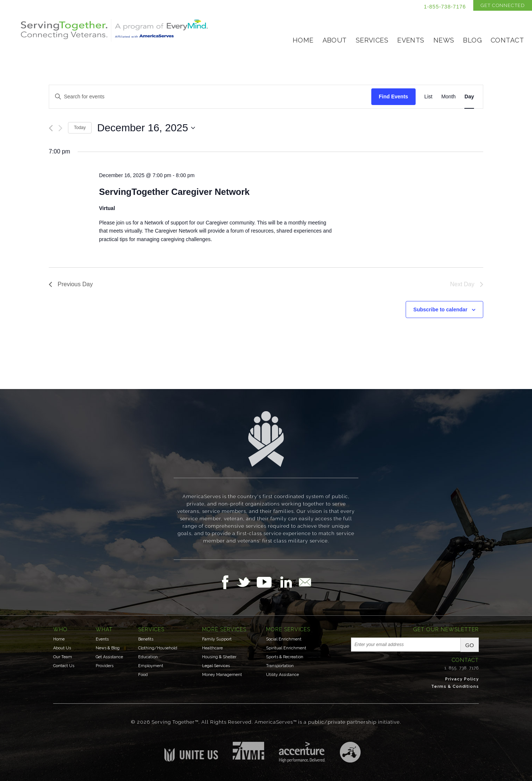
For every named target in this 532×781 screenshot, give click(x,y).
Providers (105, 666)
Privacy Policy (462, 679)
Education (148, 657)
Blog (472, 40)
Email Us (305, 582)
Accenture (302, 752)
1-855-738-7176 (445, 7)
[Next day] (60, 128)
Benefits (146, 639)
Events (411, 40)
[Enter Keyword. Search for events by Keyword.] (210, 97)
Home (303, 40)
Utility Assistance (282, 675)
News (444, 40)
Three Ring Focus (350, 752)
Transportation (280, 666)
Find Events (393, 97)
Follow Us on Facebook (227, 582)
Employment (151, 666)
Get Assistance (109, 657)
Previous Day (71, 284)
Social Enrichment (284, 639)
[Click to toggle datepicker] (146, 128)
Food (143, 675)
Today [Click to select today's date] (80, 128)
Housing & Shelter (219, 657)
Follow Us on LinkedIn (288, 582)
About (335, 40)
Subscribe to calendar (440, 310)
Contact (507, 40)
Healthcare (212, 648)
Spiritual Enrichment (286, 648)
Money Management (222, 675)
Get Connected (503, 5)
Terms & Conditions (455, 687)
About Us (62, 648)
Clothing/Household (158, 648)
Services (372, 40)
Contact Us (64, 666)
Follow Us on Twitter (247, 582)
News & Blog (108, 648)
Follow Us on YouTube (268, 582)
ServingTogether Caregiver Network (174, 192)
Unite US (191, 752)
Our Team (63, 657)
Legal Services (216, 666)
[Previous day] (51, 128)
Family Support (217, 639)
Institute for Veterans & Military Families (248, 751)
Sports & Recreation (285, 657)
